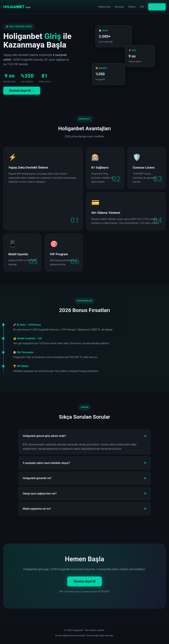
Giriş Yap (157, 7)
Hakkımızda (104, 7)
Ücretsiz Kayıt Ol (85, 581)
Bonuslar (119, 7)
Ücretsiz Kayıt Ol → (22, 91)
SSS (142, 7)
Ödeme (132, 7)
